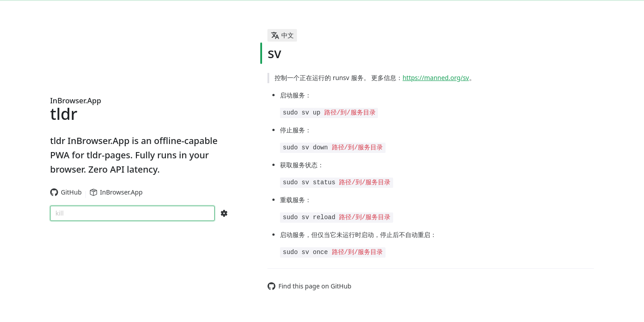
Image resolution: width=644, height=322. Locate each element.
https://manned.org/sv (436, 78)
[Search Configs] (224, 213)
